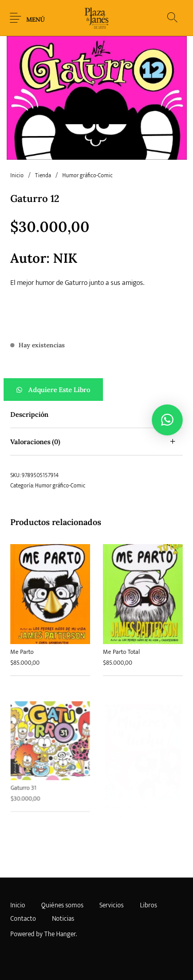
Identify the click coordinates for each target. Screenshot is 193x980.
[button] (97, 390)
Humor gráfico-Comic (87, 176)
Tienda (43, 176)
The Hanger (60, 934)
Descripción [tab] (29, 415)
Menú (36, 19)
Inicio (17, 176)
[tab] (97, 415)
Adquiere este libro (59, 390)
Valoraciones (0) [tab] (35, 442)
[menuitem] (17, 905)
